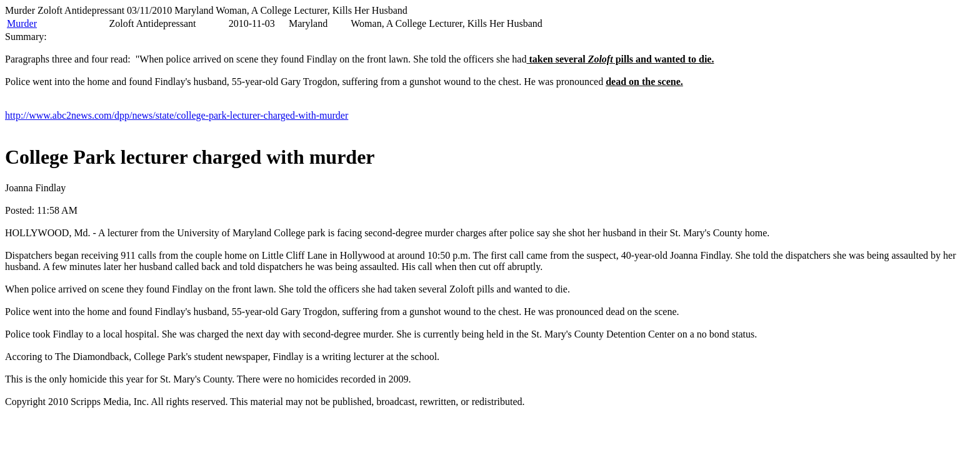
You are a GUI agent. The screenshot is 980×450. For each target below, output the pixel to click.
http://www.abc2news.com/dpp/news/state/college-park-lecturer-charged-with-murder (177, 115)
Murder (22, 23)
